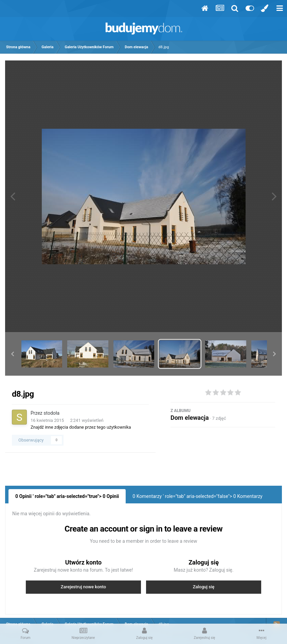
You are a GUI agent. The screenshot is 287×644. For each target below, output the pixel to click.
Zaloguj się (204, 587)
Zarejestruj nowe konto (83, 587)
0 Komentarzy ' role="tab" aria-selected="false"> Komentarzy (197, 496)
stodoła (51, 413)
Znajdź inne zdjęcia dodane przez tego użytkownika (81, 427)
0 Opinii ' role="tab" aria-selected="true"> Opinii (67, 496)
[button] (13, 354)
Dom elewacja (190, 418)
